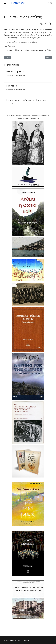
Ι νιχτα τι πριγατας (16, 71)
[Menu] (5, 3)
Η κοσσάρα (11, 86)
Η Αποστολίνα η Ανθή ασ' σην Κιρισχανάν (27, 100)
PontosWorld (18, 3)
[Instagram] (51, 3)
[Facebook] (48, 3)
